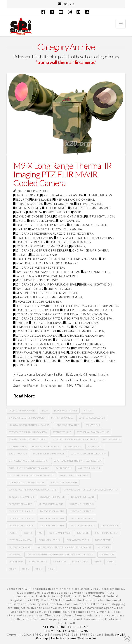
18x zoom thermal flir (83, 518)
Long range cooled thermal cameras (84, 238)
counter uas (46, 361)
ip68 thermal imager (59, 533)
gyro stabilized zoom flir (74, 475)
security (21, 199)
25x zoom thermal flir (83, 526)
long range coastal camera (36, 336)
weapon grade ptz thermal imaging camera (48, 297)
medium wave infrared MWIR (35, 280)
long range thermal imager (69, 242)
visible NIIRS (106, 361)
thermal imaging (88, 204)
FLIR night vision (58, 289)
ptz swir (21, 255)
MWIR (76, 212)
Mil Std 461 (103, 547)
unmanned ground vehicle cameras (42, 327)
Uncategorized (26, 195)
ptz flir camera (17, 446)
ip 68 (40, 533)
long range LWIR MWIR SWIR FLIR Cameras (45, 284)
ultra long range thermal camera (28, 461)
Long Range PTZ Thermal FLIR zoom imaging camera (53, 233)
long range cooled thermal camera (29, 425)
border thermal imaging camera (86, 310)
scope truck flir (18, 454)
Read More (24, 396)
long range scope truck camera (88, 454)
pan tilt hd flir (64, 468)
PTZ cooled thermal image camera (28, 432)
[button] (121, 24)
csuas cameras (83, 327)
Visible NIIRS (60, 562)
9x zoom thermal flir (82, 511)
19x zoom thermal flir (21, 526)
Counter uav (24, 361)
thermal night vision (95, 284)
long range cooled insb (46, 446)
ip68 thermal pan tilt (107, 533)
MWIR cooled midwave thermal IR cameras (46, 272)
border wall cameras (88, 348)
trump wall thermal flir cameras (39, 352)
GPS (102, 259)
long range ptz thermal (72, 340)
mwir (45, 411)
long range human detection (81, 331)
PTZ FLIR (20, 229)
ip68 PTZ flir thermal (46, 323)
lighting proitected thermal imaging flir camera (64, 547)
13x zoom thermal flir (21, 511)
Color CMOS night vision (87, 225)
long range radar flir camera (91, 352)
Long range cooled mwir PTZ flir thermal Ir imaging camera (61, 314)
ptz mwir (77, 246)
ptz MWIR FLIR (93, 425)
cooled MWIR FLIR (95, 272)
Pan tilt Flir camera (62, 418)
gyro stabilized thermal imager (27, 482)
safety (19, 212)
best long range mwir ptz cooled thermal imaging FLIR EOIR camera (66, 306)
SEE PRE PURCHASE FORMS (66, 627)
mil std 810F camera (20, 547)
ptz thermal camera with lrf (93, 432)
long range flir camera (32, 340)
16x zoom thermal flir (21, 518)
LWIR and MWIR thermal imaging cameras (45, 276)
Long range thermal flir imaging (40, 225)
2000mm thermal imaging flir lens (28, 439)
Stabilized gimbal (41, 221)
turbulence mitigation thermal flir (29, 468)
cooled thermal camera (22, 411)
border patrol (54, 208)
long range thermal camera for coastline (33, 490)
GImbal (20, 221)
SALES (120, 634)
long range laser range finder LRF (40, 250)
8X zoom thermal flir (21, 504)
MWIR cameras (68, 221)
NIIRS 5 (38, 569)
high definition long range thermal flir (31, 475)
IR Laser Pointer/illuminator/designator (45, 263)
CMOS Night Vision (68, 216)
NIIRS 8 (77, 361)
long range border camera (82, 336)
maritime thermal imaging (89, 208)
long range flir (110, 526)
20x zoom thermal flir (81, 504)
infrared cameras (28, 204)
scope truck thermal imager (49, 454)
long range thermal (66, 411)
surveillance (40, 199)
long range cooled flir (92, 418)
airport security (27, 208)
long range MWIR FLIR (67, 425)
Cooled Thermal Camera (33, 238)
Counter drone (38, 562)
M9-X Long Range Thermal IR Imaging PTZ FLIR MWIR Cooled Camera (62, 174)
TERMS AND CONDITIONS (66, 631)
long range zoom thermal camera (41, 246)
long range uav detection (35, 331)
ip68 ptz (28, 533)
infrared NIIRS (25, 365)
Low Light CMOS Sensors (33, 216)
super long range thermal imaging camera (78, 461)
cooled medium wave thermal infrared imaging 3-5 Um (55, 259)
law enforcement (59, 204)
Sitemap (42, 638)
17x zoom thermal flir (52, 518)
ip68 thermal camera (20, 540)
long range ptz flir (29, 242)
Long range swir (43, 255)
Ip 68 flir (21, 323)
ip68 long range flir (49, 540)
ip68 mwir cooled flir (77, 540)
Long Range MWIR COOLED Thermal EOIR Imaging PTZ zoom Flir (61, 357)
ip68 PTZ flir (83, 533)
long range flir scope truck (36, 310)
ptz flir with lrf (62, 432)
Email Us (66, 4)
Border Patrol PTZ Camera (62, 195)
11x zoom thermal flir (51, 504)
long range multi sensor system (39, 267)
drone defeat (103, 540)
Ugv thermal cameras (81, 323)
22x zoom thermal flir (52, 526)
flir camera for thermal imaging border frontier (90, 490)
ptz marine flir (73, 446)
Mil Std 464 (15, 554)
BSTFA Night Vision (99, 216)
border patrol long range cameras (42, 348)
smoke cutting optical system (37, 302)
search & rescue (56, 212)
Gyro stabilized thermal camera (27, 418)
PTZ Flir (88, 411)
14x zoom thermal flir (52, 511)
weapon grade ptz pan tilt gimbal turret (45, 293)
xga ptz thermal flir (89, 468)
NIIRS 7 (90, 361)
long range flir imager (86, 344)
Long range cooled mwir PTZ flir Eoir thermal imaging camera (63, 318)
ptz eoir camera (111, 439)
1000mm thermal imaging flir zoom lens (75, 439)
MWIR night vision (28, 289)
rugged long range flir (64, 482)
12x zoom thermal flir (52, 497)
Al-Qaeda (34, 212)
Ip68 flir (13, 533)
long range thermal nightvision (39, 344)
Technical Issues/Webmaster (74, 638)
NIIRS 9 (64, 361)
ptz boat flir (95, 446)
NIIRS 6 (25, 569)
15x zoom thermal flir (83, 497)
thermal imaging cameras (73, 199)
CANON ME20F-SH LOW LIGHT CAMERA (55, 229)
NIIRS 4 (51, 569)
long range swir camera (89, 250)
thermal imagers (98, 195)
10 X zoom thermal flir (21, 497)
